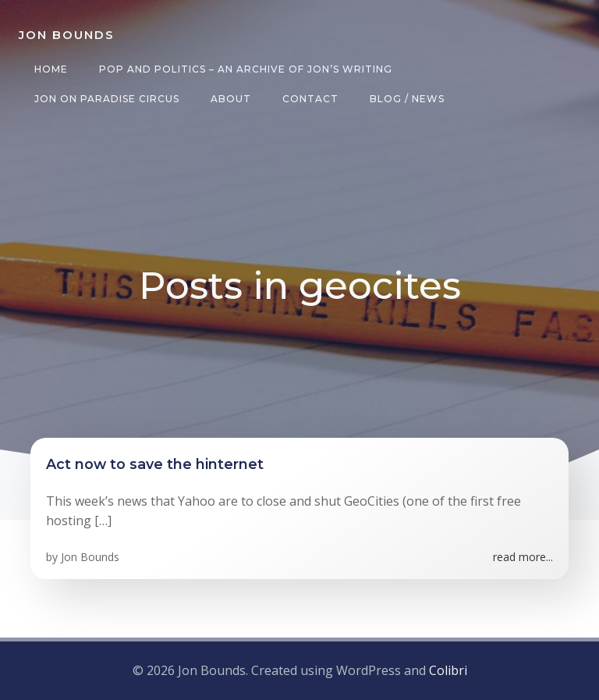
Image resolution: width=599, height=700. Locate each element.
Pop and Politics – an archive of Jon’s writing (246, 69)
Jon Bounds (90, 557)
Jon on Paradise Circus (107, 99)
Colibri (448, 670)
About (231, 99)
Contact (310, 99)
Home (51, 69)
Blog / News (407, 99)
